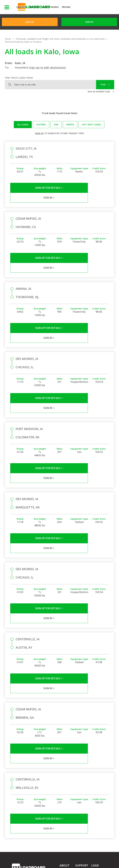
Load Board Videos (81, 789)
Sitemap (35, 862)
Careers (88, 859)
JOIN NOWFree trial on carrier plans (95, 7)
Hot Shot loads (91, 125)
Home (8, 39)
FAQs (78, 775)
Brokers (34, 7)
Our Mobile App (99, 787)
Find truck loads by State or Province (23, 42)
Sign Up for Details (35, 188)
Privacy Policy (41, 859)
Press (62, 783)
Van (56, 125)
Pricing (66, 7)
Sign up (39, 133)
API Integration (61, 859)
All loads (23, 125)
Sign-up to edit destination (48, 67)
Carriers (21, 7)
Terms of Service (20, 859)
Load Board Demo (97, 793)
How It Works (51, 7)
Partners (64, 779)
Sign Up (30, 22)
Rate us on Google (62, 862)
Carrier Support (83, 779)
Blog (62, 788)
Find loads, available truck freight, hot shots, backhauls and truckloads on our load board (60, 39)
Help (77, 859)
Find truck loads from (19, 78)
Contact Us (20, 862)
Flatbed (41, 125)
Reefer (70, 125)
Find (103, 85)
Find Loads (97, 778)
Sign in (89, 22)
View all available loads (99, 91)
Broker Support (83, 783)
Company (64, 775)
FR (46, 862)
